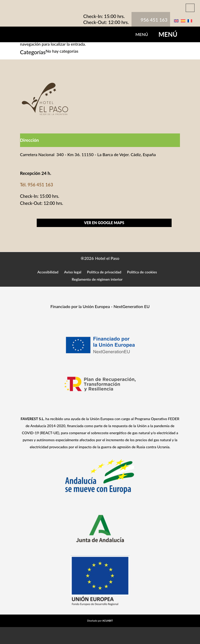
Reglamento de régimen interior (97, 279)
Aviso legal (73, 272)
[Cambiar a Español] (183, 20)
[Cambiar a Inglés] (176, 20)
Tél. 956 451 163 (37, 185)
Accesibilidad (48, 272)
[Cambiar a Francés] (190, 20)
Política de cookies (142, 272)
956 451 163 (154, 20)
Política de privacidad (104, 272)
